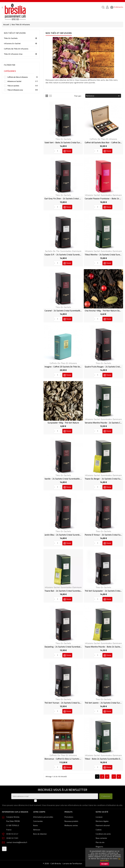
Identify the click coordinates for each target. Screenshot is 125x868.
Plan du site (100, 842)
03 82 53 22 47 (12, 834)
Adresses (37, 830)
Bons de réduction (40, 834)
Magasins (99, 847)
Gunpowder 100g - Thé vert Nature (63, 423)
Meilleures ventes (71, 825)
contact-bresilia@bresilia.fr (17, 842)
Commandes (38, 821)
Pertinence (103, 96)
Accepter (105, 864)
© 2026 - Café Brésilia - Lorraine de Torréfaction (63, 864)
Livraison (99, 817)
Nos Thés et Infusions (15, 33)
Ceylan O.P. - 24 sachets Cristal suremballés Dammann (69, 255)
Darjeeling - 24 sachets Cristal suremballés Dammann (68, 647)
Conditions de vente (103, 834)
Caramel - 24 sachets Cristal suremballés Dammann (67, 311)
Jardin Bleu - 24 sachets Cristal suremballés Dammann (69, 535)
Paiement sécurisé (103, 825)
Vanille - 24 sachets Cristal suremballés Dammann (67, 479)
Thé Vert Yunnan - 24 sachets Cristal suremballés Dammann (71, 703)
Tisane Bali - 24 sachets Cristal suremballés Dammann (69, 591)
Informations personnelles (43, 817)
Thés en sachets (11, 38)
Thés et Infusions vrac (13, 54)
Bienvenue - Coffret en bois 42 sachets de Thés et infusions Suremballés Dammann (81, 759)
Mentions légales (102, 821)
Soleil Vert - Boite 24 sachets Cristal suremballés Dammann (71, 142)
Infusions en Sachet (12, 44)
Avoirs (36, 825)
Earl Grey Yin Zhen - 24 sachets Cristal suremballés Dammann (72, 199)
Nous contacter (101, 838)
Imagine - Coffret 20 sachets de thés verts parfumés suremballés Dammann (78, 367)
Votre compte (39, 812)
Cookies (99, 830)
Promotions (69, 817)
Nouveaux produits (71, 821)
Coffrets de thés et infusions (16, 49)
